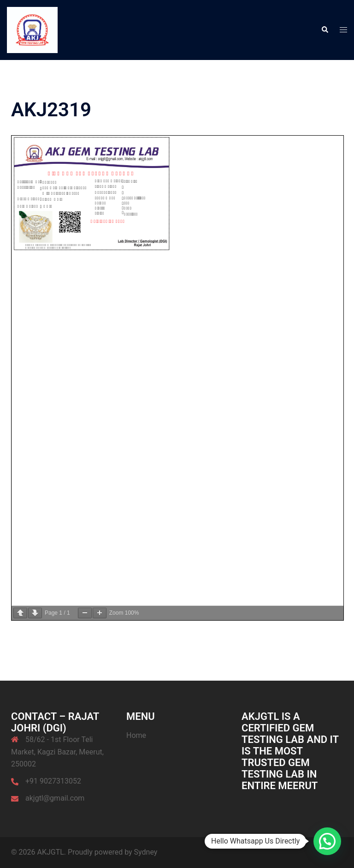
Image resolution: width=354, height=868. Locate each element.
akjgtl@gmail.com (55, 798)
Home (136, 735)
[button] (324, 30)
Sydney (146, 852)
